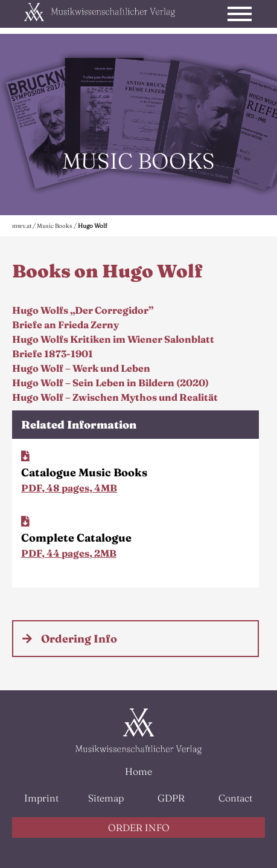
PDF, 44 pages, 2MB (69, 553)
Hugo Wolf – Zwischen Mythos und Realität (115, 397)
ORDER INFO (139, 828)
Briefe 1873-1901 (53, 354)
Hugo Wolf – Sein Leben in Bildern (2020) (110, 383)
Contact (235, 798)
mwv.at (22, 226)
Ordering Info (79, 639)
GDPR (171, 798)
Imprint (41, 798)
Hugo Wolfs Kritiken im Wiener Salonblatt (113, 339)
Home (138, 771)
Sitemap (106, 798)
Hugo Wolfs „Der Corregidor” (83, 310)
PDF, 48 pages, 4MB (69, 488)
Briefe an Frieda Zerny (65, 325)
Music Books (55, 226)
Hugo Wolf (92, 226)
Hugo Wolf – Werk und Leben (81, 368)
